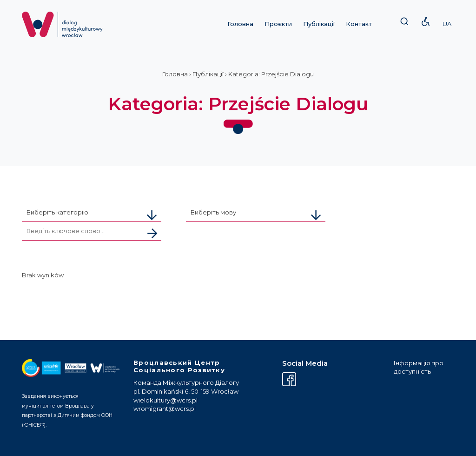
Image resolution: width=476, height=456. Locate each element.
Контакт (359, 24)
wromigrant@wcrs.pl (165, 409)
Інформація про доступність (419, 367)
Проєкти (278, 24)
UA (447, 24)
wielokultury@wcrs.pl (165, 400)
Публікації (319, 24)
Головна (240, 24)
